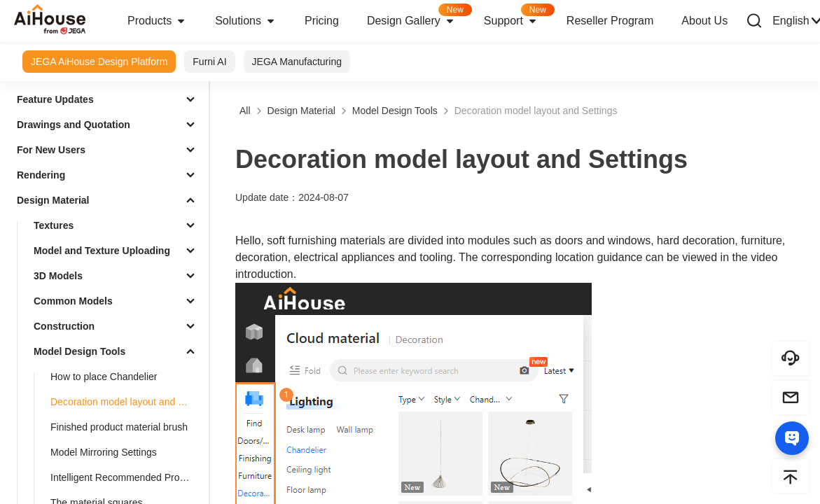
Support (518, 16)
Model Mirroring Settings (104, 452)
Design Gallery (418, 16)
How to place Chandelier (104, 377)
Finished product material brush (119, 427)
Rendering (41, 175)
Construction (64, 326)
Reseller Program (610, 21)
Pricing (322, 21)
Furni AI (209, 62)
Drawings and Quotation (74, 125)
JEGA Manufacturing (297, 62)
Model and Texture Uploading (102, 251)
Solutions (246, 21)
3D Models (58, 276)
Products (157, 21)
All (245, 111)
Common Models (73, 301)
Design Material (53, 200)
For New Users (51, 150)
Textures (54, 225)
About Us (704, 21)
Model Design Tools (79, 351)
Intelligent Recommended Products (127, 477)
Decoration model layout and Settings (127, 402)
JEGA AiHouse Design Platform (99, 62)
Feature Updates (55, 99)
